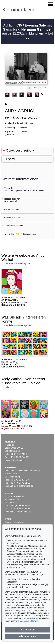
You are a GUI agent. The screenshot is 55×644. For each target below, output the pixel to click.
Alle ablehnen (27, 630)
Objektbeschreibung (20, 150)
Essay (10, 159)
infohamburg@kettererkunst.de (19, 486)
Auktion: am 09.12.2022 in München (27, 29)
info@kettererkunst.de (15, 460)
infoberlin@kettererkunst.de (18, 512)
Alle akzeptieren (28, 636)
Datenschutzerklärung (28, 621)
